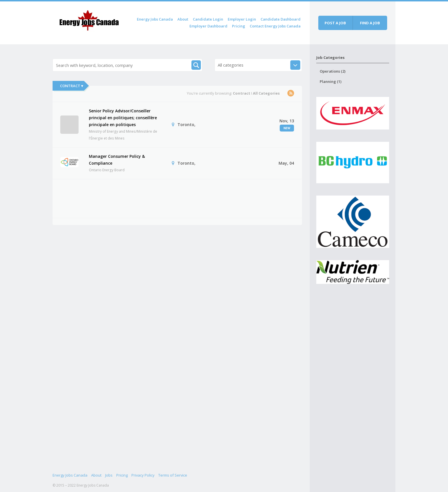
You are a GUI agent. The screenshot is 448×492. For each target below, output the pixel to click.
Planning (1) (331, 81)
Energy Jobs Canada (155, 19)
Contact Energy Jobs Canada (275, 26)
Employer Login (242, 19)
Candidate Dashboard (281, 19)
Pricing (239, 26)
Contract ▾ (72, 86)
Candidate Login (208, 19)
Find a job (370, 23)
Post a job (335, 23)
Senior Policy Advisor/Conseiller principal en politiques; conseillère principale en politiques (123, 118)
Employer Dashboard (208, 26)
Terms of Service (173, 475)
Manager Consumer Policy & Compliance (117, 160)
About (183, 19)
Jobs (109, 475)
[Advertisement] (164, 198)
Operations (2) (333, 71)
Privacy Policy (143, 475)
